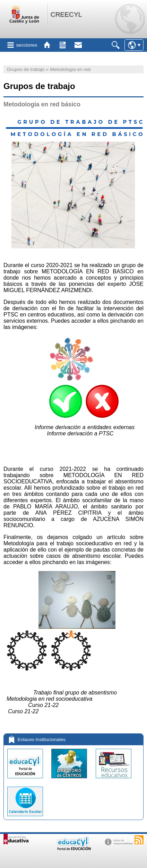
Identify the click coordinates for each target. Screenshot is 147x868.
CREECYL (66, 14)
